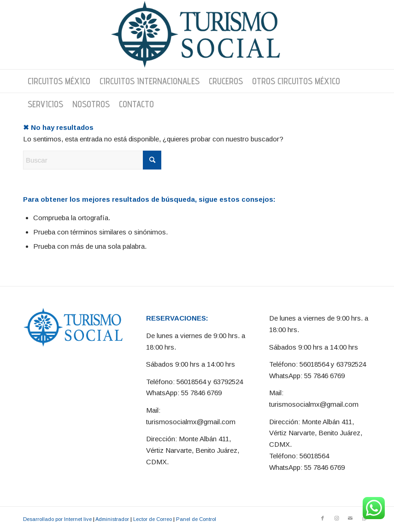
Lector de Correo (153, 519)
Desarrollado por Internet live (57, 519)
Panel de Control (196, 519)
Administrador (112, 519)
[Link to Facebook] (323, 518)
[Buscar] (92, 160)
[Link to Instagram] (336, 518)
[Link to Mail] (350, 518)
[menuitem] (59, 81)
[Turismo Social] (197, 35)
